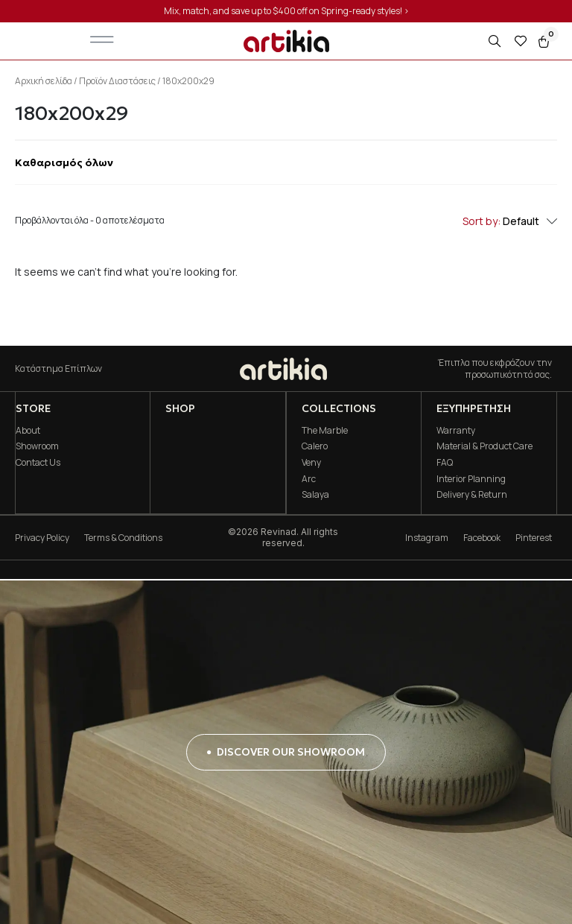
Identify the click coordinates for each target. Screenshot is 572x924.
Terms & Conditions (123, 538)
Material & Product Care (484, 446)
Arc (308, 479)
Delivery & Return (472, 494)
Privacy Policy (42, 538)
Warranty (456, 430)
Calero (314, 446)
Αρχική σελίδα (44, 81)
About (27, 430)
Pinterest (534, 538)
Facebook (482, 538)
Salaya (315, 494)
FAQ (445, 462)
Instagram (427, 538)
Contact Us (37, 462)
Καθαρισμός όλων (64, 162)
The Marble (324, 430)
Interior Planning (471, 479)
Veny (311, 462)
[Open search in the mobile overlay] (496, 41)
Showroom (36, 446)
